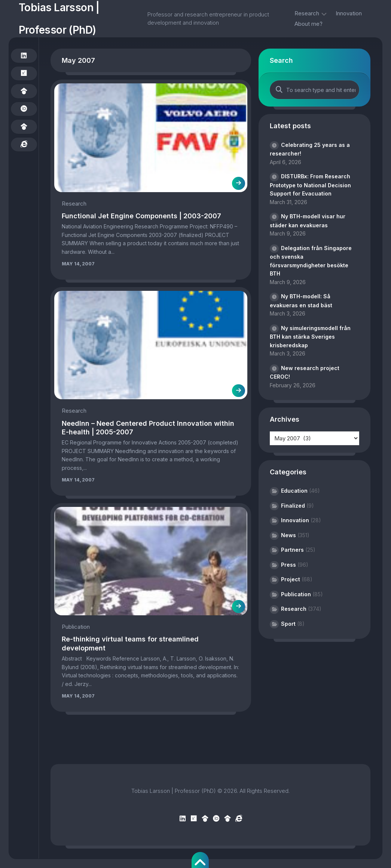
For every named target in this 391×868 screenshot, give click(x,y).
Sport (288, 624)
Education (294, 491)
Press (288, 565)
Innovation (349, 13)
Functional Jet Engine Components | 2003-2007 (141, 216)
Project (291, 579)
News (288, 535)
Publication (76, 627)
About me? (308, 24)
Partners (292, 550)
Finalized (293, 506)
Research (307, 13)
